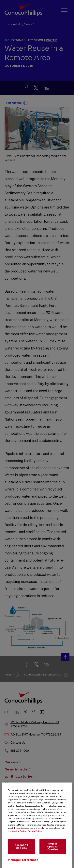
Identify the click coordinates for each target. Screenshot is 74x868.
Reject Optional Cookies (53, 852)
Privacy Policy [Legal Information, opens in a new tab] (35, 837)
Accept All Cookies (21, 852)
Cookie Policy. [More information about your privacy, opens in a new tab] (20, 837)
